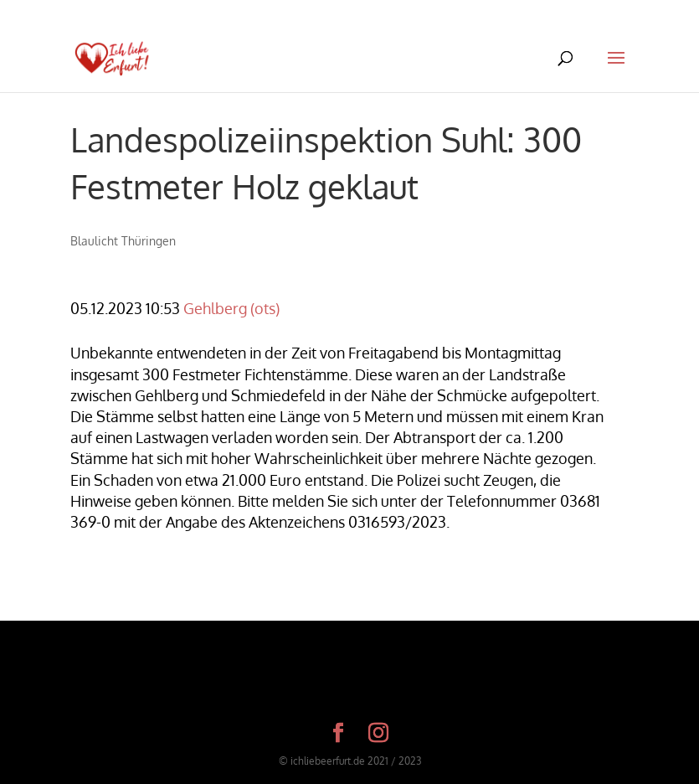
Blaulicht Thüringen (123, 241)
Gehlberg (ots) (231, 308)
